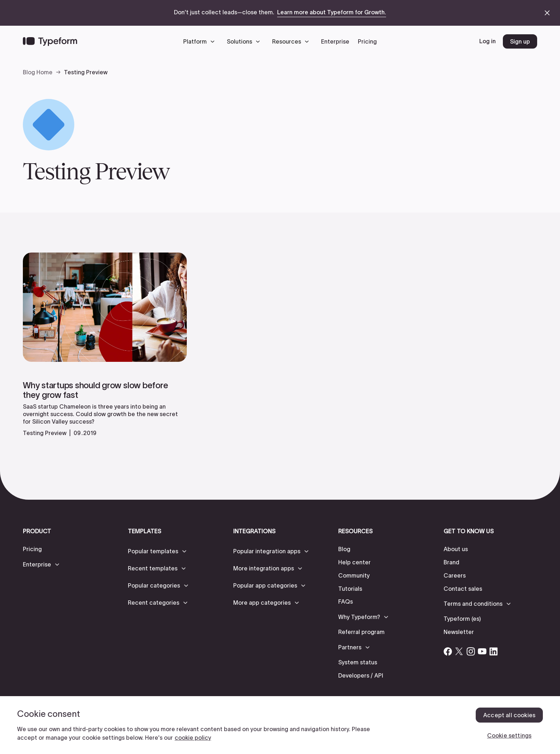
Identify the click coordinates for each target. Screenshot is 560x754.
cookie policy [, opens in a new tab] (193, 738)
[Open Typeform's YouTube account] (482, 651)
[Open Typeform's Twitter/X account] (459, 651)
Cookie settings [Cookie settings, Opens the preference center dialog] (509, 735)
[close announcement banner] (547, 13)
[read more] (105, 403)
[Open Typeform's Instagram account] (471, 651)
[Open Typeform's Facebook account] (448, 651)
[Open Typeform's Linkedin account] (494, 651)
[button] (201, 41)
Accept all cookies (509, 715)
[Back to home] (50, 41)
